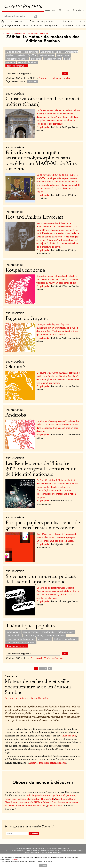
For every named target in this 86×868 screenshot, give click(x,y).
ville (29, 795)
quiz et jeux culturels (23, 851)
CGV (49, 849)
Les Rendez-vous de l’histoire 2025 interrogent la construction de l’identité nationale (41, 469)
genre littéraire (55, 806)
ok (65, 74)
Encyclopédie (10, 26)
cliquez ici (14, 859)
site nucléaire (29, 642)
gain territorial (31, 52)
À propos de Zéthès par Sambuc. (55, 78)
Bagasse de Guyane (27, 319)
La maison (67, 26)
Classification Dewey (65, 799)
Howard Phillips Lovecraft (34, 217)
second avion (63, 55)
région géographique (15, 799)
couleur (71, 795)
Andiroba (16, 415)
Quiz (26, 26)
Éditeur (47, 802)
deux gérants (13, 642)
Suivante (32, 81)
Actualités (17, 21)
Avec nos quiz (69, 736)
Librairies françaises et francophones (48, 763)
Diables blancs (14, 52)
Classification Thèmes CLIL (41, 799)
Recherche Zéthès (9, 33)
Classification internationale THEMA (23, 802)
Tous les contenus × (17, 66)
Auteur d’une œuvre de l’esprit (31, 806)
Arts (83, 21)
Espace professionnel (61, 849)
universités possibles (51, 52)
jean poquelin (45, 639)
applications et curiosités (43, 851)
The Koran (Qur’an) (34, 635)
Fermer (43, 865)
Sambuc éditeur (23, 7)
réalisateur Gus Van (26, 55)
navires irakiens (46, 55)
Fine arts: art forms (56, 635)
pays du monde (58, 795)
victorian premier (66, 632)
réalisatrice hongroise (17, 59)
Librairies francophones (45, 26)
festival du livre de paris (66, 639)
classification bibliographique (21, 639)
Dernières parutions (42, 21)
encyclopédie (48, 632)
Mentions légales (39, 849)
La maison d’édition (24, 849)
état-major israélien (27, 62)
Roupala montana (25, 270)
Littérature (67, 21)
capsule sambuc (31, 632)
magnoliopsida (14, 635)
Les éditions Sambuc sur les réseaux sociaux (43, 853)
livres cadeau (13, 632)
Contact (81, 26)
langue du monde (41, 795)
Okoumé (15, 367)
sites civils (36, 59)
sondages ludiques (75, 851)
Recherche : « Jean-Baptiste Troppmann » (33, 33)
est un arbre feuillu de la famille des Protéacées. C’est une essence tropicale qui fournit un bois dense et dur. (57, 279)
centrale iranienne (53, 59)
